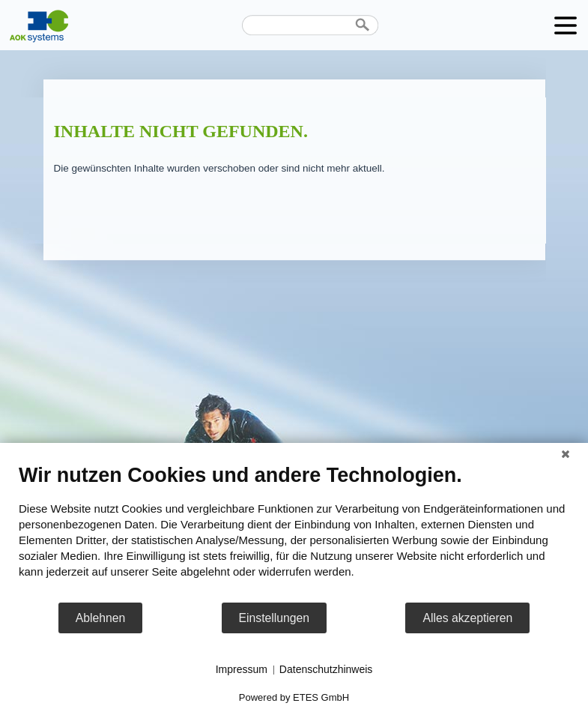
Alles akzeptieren (467, 618)
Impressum (242, 669)
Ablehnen (101, 618)
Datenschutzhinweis (326, 669)
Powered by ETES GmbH (294, 697)
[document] (294, 532)
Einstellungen (275, 618)
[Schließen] (566, 454)
